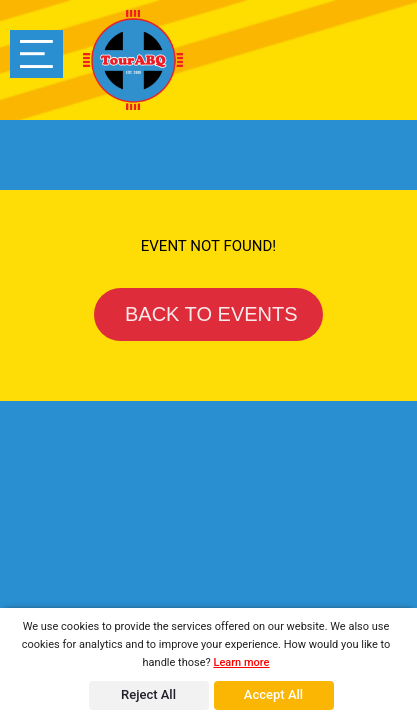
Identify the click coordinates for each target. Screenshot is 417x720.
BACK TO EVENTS (208, 314)
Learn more (241, 662)
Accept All (273, 694)
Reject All (148, 694)
